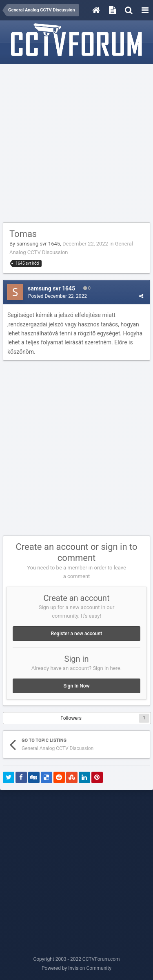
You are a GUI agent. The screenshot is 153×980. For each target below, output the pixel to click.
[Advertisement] (76, 144)
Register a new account (76, 634)
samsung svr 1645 (38, 244)
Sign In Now (76, 686)
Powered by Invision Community (76, 968)
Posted (58, 296)
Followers (71, 718)
